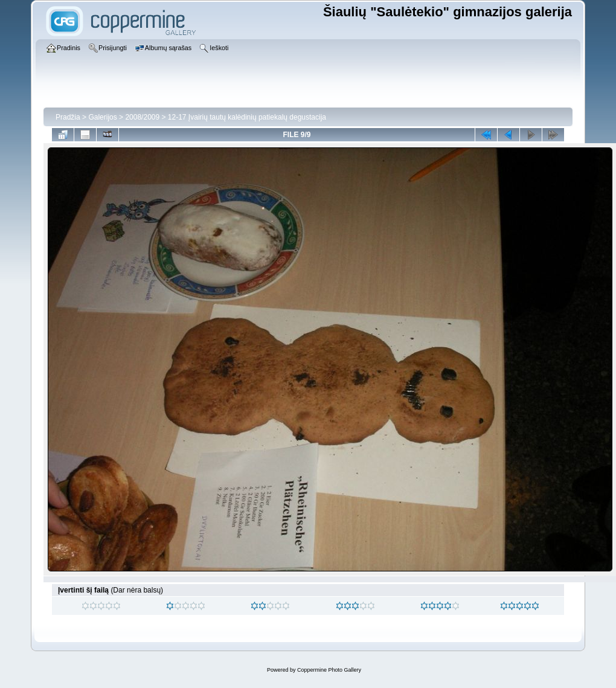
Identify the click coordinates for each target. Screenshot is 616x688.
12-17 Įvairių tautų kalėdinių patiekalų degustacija (247, 117)
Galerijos (102, 117)
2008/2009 (142, 117)
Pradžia (68, 117)
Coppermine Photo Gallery (329, 670)
